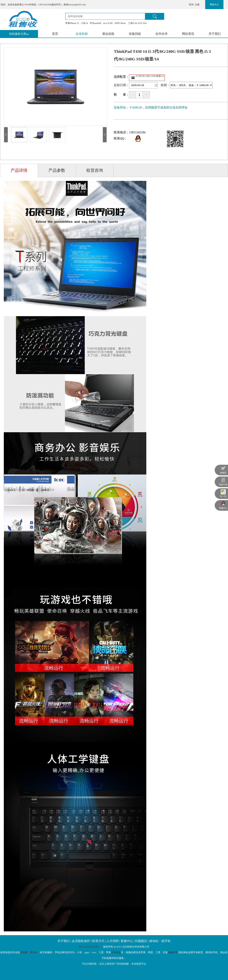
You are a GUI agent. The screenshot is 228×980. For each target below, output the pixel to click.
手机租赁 (116, 952)
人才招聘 (112, 941)
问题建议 (141, 941)
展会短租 (108, 34)
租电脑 (24, 952)
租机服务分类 (18, 34)
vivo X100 (108, 23)
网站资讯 (188, 34)
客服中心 (127, 941)
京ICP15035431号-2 (89, 947)
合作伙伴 (161, 34)
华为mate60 (95, 23)
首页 (55, 34)
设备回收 (135, 34)
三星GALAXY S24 (137, 23)
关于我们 (215, 34)
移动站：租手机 (160, 941)
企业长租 (82, 34)
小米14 (84, 23)
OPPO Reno (120, 23)
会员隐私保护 (81, 941)
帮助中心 (214, 5)
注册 (197, 5)
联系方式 (98, 941)
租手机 (34, 952)
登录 (191, 5)
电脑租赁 (173, 952)
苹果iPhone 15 (72, 23)
